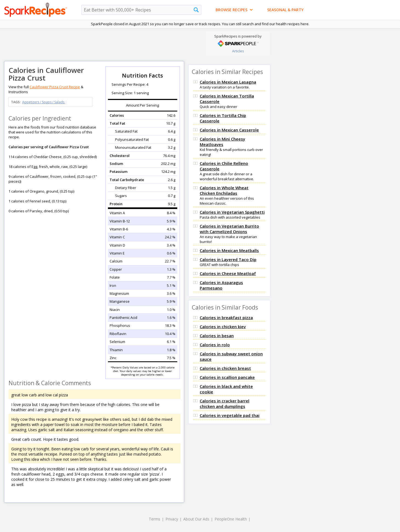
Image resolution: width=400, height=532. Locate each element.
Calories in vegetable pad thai (230, 415)
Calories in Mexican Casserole (229, 130)
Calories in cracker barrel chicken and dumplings (225, 404)
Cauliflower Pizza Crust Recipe (55, 87)
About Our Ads (196, 519)
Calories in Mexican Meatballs (229, 250)
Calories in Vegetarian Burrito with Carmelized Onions (229, 229)
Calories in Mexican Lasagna (228, 82)
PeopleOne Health (231, 519)
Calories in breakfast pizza (226, 318)
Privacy (172, 519)
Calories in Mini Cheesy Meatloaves (222, 142)
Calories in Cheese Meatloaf (228, 273)
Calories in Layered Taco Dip (228, 259)
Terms (155, 519)
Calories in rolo (215, 345)
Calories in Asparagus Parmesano (221, 285)
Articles (238, 51)
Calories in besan (217, 336)
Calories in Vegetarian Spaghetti (232, 212)
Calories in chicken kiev (223, 327)
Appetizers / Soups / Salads (44, 102)
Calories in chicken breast (225, 368)
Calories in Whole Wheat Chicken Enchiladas (224, 190)
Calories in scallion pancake (227, 377)
